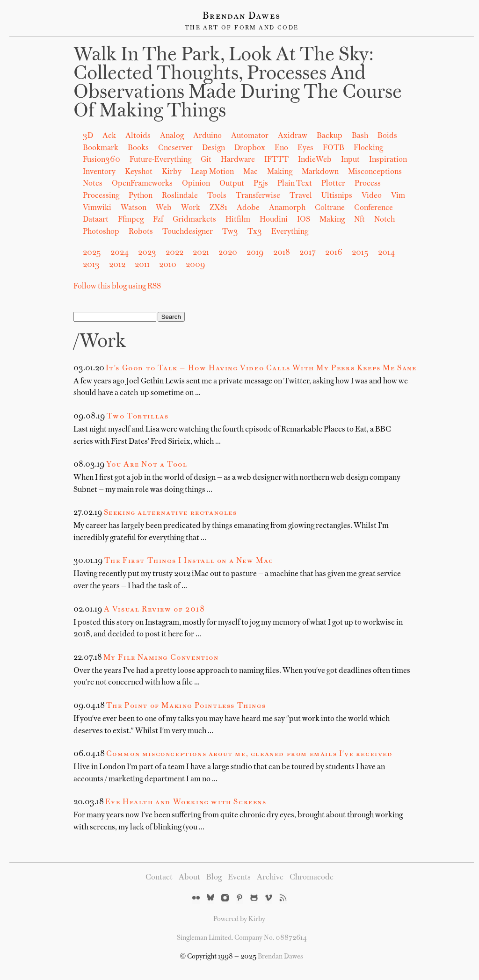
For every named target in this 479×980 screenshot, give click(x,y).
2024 (120, 253)
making (332, 220)
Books (138, 148)
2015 (360, 253)
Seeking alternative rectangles (171, 513)
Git (206, 160)
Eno (281, 148)
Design (214, 148)
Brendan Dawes (242, 16)
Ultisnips (337, 196)
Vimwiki (97, 208)
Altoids (138, 136)
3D (88, 136)
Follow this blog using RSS (117, 287)
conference (374, 208)
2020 (228, 253)
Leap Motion (212, 172)
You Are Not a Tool (147, 465)
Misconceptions (375, 172)
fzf (158, 220)
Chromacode (312, 878)
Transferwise (258, 196)
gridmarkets (194, 220)
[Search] (115, 317)
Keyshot (139, 172)
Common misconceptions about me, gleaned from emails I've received (250, 754)
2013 (91, 265)
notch (385, 220)
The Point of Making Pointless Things (186, 706)
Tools (217, 196)
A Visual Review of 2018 (155, 610)
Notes (93, 184)
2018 (282, 253)
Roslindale (180, 196)
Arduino (207, 136)
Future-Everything (160, 160)
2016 (334, 253)
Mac (250, 172)
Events (239, 878)
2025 (92, 253)
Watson (134, 208)
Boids (387, 136)
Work (191, 208)
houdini (274, 220)
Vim (398, 196)
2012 (117, 265)
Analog (172, 136)
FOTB (334, 148)
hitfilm (238, 220)
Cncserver (175, 148)
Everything (290, 232)
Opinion (196, 184)
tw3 (230, 232)
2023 (147, 253)
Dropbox (250, 148)
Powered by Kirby (239, 919)
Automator (250, 136)
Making (280, 172)
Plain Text (295, 184)
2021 (201, 253)
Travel (301, 196)
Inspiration (388, 160)
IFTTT (276, 160)
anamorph (287, 208)
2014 (386, 253)
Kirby (172, 172)
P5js (261, 184)
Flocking (368, 148)
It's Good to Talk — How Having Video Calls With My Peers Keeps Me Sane (261, 368)
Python (141, 196)
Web (164, 208)
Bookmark (101, 148)
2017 (308, 253)
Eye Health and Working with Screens (186, 802)
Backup (330, 136)
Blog (214, 878)
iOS (304, 220)
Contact (159, 878)
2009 (196, 265)
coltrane (330, 208)
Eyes (305, 148)
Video (372, 196)
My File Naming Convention (161, 658)
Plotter (333, 184)
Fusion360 (102, 160)
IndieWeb (315, 160)
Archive (270, 878)
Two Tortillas (138, 417)
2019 (255, 253)
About (189, 878)
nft (359, 220)
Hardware (238, 160)
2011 (142, 265)
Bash (360, 136)
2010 (168, 265)
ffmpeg (131, 220)
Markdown (320, 172)
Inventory (99, 172)
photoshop (101, 232)
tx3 (255, 232)
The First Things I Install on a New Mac (189, 561)
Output (232, 184)
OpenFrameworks (142, 184)
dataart (96, 220)
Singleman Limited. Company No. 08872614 (242, 938)
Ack (109, 136)
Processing (101, 196)
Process (368, 184)
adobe (248, 208)
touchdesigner (188, 232)
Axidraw (293, 136)
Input (350, 160)
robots (141, 232)
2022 (174, 253)
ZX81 (218, 208)
